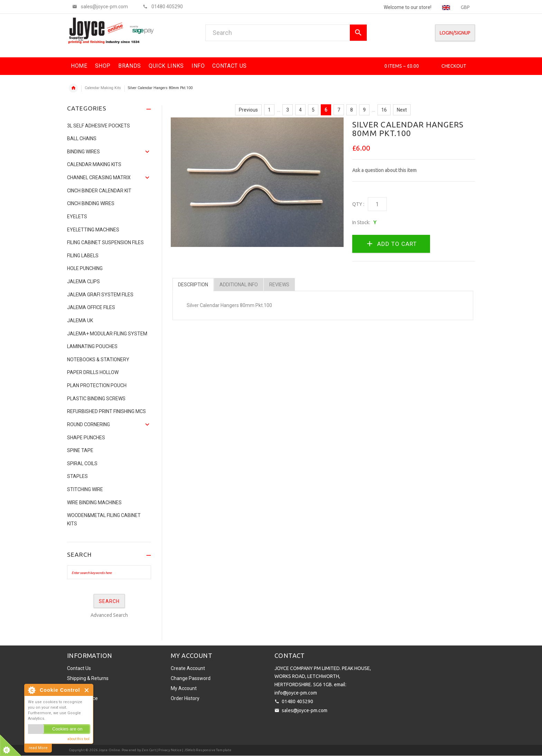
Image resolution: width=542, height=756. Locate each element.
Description (193, 285)
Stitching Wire (85, 489)
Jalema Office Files (91, 307)
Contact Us (79, 668)
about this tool (78, 739)
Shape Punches (86, 438)
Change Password (191, 678)
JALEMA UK (80, 320)
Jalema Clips (83, 281)
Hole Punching (85, 268)
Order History (185, 698)
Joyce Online (109, 750)
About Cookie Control (31, 690)
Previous (248, 110)
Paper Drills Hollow (93, 372)
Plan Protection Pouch (97, 385)
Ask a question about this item (384, 170)
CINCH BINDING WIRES (91, 203)
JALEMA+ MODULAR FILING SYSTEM (107, 334)
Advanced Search (109, 615)
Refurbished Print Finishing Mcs (106, 411)
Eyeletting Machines (93, 230)
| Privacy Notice (169, 750)
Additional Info (239, 285)
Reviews (279, 285)
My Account (184, 688)
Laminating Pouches (92, 346)
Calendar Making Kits (103, 88)
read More (38, 748)
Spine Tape (80, 450)
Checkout (454, 66)
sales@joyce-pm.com (305, 710)
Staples (77, 476)
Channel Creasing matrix (99, 178)
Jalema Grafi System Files (100, 295)
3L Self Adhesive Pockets (99, 126)
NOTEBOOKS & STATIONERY (98, 360)
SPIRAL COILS (82, 463)
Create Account (188, 668)
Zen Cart (149, 750)
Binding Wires (83, 152)
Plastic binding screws (96, 399)
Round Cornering (88, 424)
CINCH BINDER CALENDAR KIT (99, 191)
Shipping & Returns (88, 678)
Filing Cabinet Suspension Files (105, 242)
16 (384, 110)
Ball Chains (82, 138)
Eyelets (77, 217)
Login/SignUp (455, 33)
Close (87, 690)
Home (73, 88)
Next (402, 110)
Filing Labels (83, 256)
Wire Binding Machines (94, 503)
